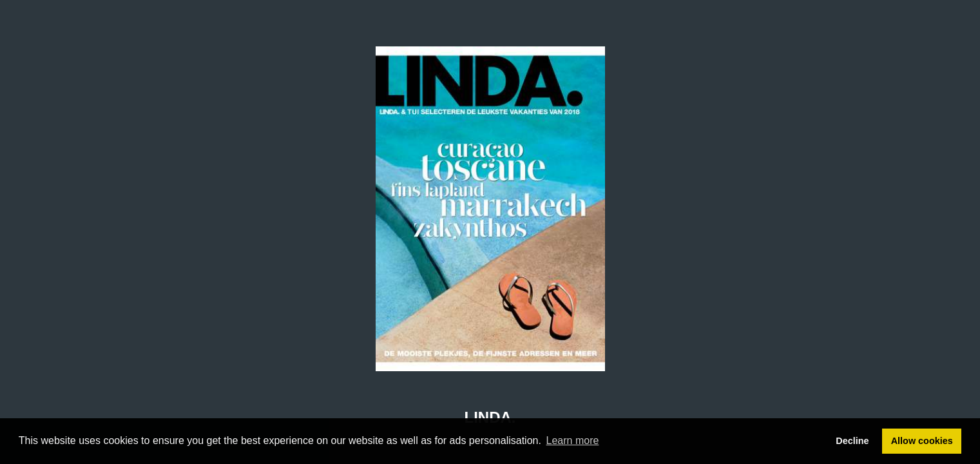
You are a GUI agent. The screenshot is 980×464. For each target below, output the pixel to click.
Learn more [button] (573, 440)
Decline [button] (852, 441)
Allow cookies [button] (922, 441)
